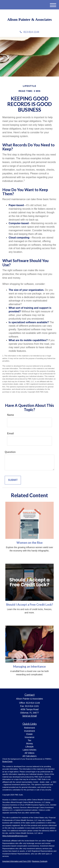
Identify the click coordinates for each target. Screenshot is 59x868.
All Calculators (29, 756)
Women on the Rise (30, 543)
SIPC (10, 807)
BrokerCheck (7, 761)
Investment (29, 731)
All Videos (29, 753)
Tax (30, 740)
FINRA (5, 807)
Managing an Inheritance (29, 666)
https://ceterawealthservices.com (15, 836)
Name (11, 415)
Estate (30, 734)
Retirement (29, 728)
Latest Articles (29, 750)
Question (10, 452)
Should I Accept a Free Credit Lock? (29, 605)
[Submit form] (13, 480)
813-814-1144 (29, 32)
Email (10, 433)
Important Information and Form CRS (17, 861)
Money (29, 744)
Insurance (29, 737)
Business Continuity (40, 861)
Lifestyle (29, 747)
